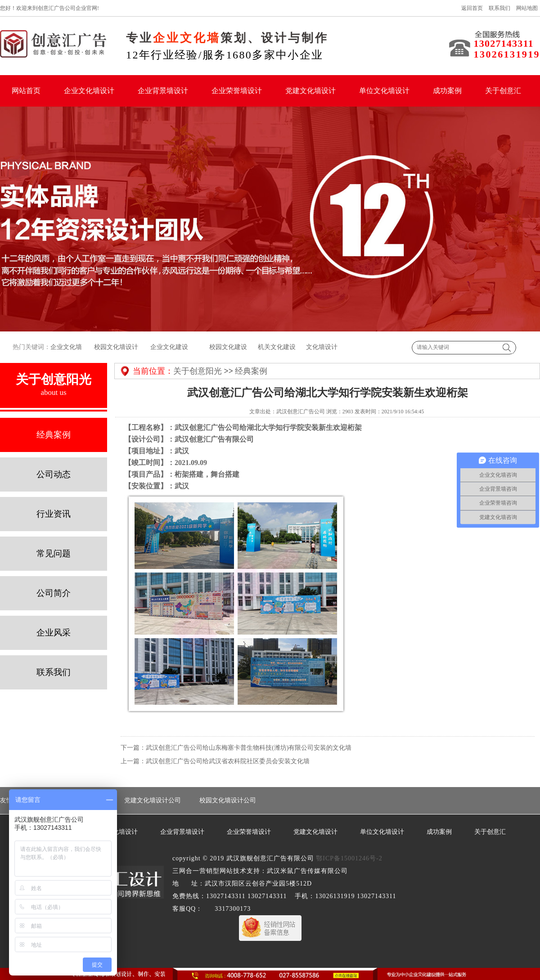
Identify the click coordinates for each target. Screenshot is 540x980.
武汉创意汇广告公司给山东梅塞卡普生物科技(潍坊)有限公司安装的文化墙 (249, 748)
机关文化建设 (276, 347)
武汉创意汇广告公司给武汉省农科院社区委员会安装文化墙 (228, 761)
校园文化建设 (228, 347)
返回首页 (472, 8)
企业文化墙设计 (89, 91)
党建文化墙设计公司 (153, 800)
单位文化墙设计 (384, 91)
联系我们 (499, 8)
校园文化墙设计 (116, 347)
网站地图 (527, 8)
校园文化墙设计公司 (228, 800)
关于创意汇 (503, 91)
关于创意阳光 (198, 371)
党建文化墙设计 (310, 91)
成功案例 (447, 91)
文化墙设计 (322, 347)
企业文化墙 (66, 347)
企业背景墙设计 (163, 91)
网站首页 (26, 91)
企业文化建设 (169, 347)
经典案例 (251, 371)
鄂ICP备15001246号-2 (349, 858)
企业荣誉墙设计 (237, 91)
